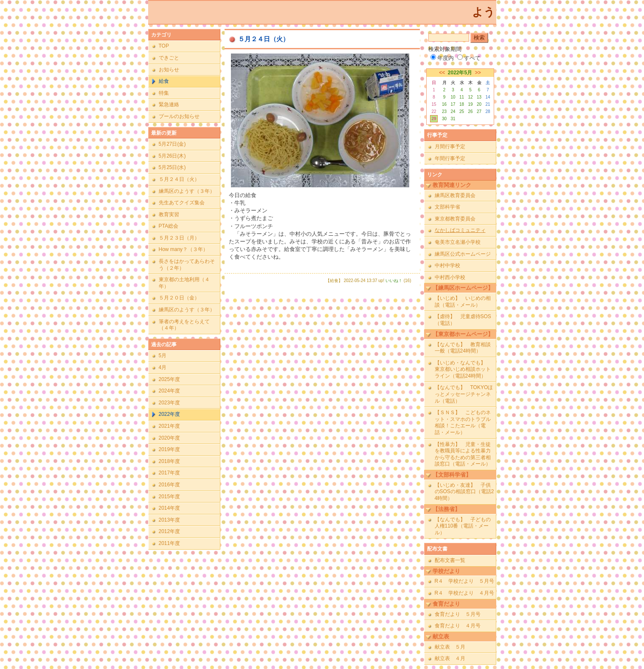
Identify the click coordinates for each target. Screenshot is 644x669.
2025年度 (170, 379)
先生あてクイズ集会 (182, 203)
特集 (164, 93)
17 (453, 104)
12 (470, 97)
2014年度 (170, 508)
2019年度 (170, 449)
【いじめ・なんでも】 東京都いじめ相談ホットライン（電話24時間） (463, 369)
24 (453, 111)
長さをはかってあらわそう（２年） (187, 265)
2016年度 (170, 485)
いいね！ (394, 281)
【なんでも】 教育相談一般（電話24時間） (463, 348)
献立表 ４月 (450, 658)
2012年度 (170, 531)
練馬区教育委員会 (455, 195)
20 (479, 104)
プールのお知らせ (179, 116)
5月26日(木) (172, 156)
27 (479, 111)
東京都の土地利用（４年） (184, 283)
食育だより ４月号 (458, 626)
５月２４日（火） (179, 179)
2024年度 (170, 391)
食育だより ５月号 (458, 614)
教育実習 (169, 215)
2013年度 (170, 520)
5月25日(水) (172, 167)
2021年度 (170, 426)
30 (444, 119)
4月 (163, 367)
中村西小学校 (450, 277)
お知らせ (169, 70)
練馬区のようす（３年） (187, 191)
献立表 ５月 (450, 647)
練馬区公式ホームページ (463, 254)
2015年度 (170, 497)
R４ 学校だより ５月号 (465, 581)
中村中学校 (447, 265)
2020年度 (170, 438)
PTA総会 (169, 226)
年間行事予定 (450, 158)
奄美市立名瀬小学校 (458, 242)
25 (462, 111)
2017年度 (170, 473)
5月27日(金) (172, 144)
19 (470, 104)
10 (453, 97)
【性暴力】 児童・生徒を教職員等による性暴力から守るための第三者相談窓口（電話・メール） (463, 454)
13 (479, 97)
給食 (164, 81)
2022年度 (170, 414)
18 (462, 104)
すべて (469, 58)
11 (462, 97)
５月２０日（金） (179, 298)
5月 (163, 356)
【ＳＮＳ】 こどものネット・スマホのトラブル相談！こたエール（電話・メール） (463, 422)
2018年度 (170, 461)
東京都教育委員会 (455, 219)
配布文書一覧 (450, 560)
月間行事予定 (450, 147)
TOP (164, 46)
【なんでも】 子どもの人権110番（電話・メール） (463, 526)
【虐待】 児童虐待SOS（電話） (463, 320)
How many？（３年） (184, 249)
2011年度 (170, 543)
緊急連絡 (169, 104)
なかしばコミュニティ (460, 230)
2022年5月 (460, 73)
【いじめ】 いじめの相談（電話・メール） (463, 302)
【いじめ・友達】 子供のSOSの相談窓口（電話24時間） (464, 492)
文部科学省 (447, 207)
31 (453, 119)
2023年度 (170, 403)
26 (470, 111)
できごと (169, 58)
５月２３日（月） (179, 238)
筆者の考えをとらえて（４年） (184, 325)
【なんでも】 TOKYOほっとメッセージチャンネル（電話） (464, 394)
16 (444, 104)
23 (444, 111)
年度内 (442, 58)
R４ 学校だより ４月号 (465, 593)
